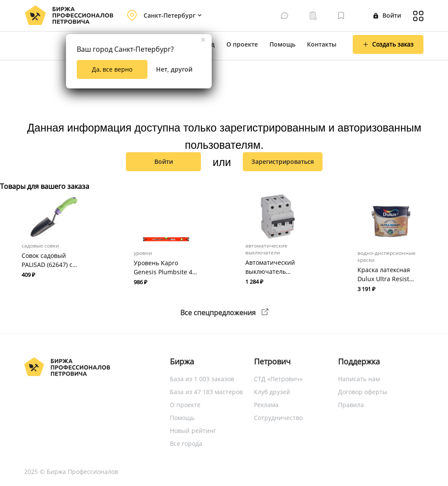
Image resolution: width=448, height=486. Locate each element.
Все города (186, 444)
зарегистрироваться (283, 161)
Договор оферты (363, 392)
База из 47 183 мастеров (206, 392)
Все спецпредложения (224, 313)
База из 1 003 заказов (202, 379)
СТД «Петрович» (278, 379)
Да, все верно (112, 69)
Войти (387, 15)
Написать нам (359, 379)
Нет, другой (174, 69)
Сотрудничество (278, 418)
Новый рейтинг (193, 431)
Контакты (322, 44)
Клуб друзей (272, 392)
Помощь (282, 44)
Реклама (266, 405)
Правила (351, 405)
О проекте (242, 44)
